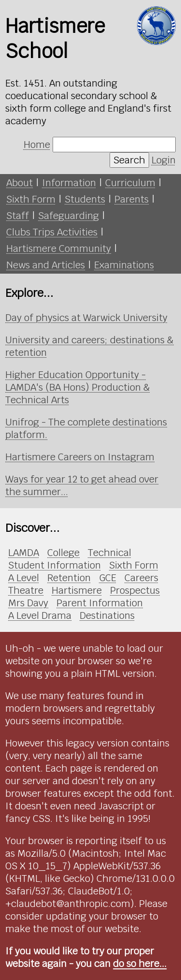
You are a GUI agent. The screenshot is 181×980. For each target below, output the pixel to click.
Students (85, 199)
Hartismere (77, 590)
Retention (69, 578)
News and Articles (46, 265)
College (63, 553)
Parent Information (100, 603)
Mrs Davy (28, 603)
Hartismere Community (59, 249)
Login (164, 160)
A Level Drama (40, 615)
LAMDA (24, 553)
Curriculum (130, 183)
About (20, 183)
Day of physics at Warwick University (86, 318)
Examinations (124, 265)
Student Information (55, 565)
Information (69, 183)
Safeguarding (69, 216)
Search (129, 160)
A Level (24, 578)
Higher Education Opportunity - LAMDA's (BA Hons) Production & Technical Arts (78, 387)
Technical (110, 553)
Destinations (107, 615)
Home (37, 145)
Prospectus (135, 590)
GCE (108, 578)
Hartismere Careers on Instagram (80, 457)
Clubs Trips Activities (52, 232)
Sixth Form (31, 199)
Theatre (26, 590)
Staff (18, 216)
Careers (141, 578)
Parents (132, 199)
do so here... (140, 964)
